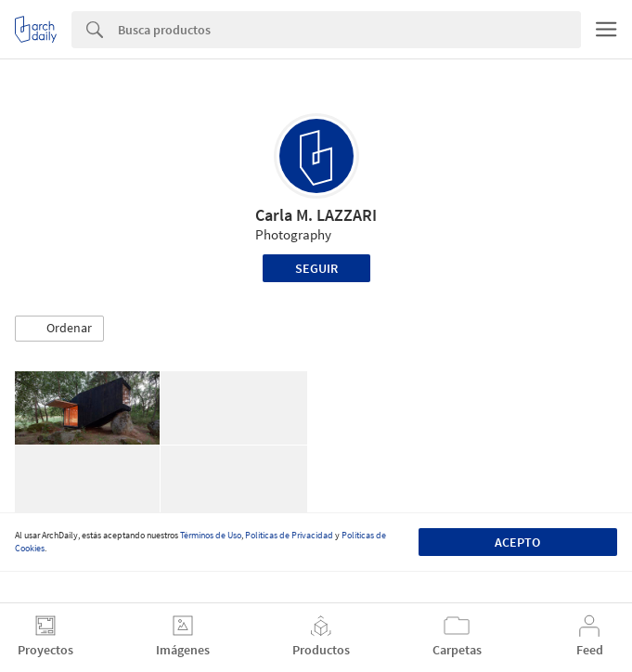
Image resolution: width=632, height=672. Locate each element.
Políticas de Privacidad (289, 535)
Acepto (517, 542)
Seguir (316, 268)
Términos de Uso (211, 535)
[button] (59, 329)
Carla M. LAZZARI (316, 215)
